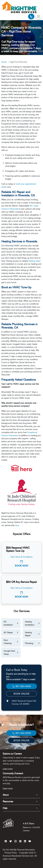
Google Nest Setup (9, 652)
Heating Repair (28, 634)
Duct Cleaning (8, 642)
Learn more (8, 769)
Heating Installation (30, 623)
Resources (8, 801)
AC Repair (8, 632)
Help (5, 808)
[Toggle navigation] (38, 16)
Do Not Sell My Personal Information (19, 850)
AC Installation (8, 623)
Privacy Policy (11, 853)
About (6, 795)
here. (17, 525)
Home (4, 62)
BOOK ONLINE (21, 694)
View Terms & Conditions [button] (22, 557)
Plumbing (29, 643)
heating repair (35, 261)
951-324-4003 (21, 686)
